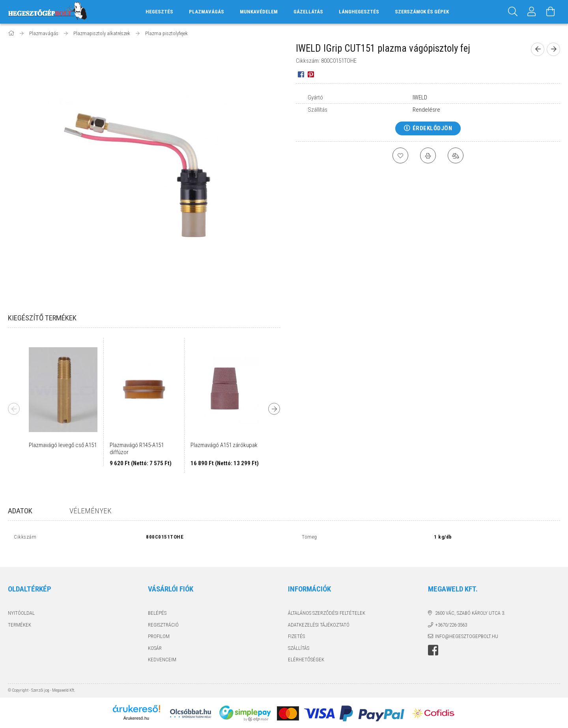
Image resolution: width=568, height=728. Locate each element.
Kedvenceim (162, 651)
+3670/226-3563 (451, 616)
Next (274, 409)
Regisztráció (163, 616)
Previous (14, 409)
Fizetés (296, 628)
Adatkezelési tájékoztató (319, 616)
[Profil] (532, 12)
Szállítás (299, 639)
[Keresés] (513, 12)
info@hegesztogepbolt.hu (467, 628)
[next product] (553, 49)
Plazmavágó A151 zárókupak (224, 445)
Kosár (155, 639)
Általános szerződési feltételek (327, 605)
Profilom (159, 628)
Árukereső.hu (136, 709)
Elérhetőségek (306, 651)
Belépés (157, 605)
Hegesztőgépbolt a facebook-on (433, 642)
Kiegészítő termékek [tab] (42, 318)
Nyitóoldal (21, 605)
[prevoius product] (538, 49)
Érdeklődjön (433, 128)
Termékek (20, 616)
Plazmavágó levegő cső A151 (63, 445)
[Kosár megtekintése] (551, 12)
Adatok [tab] (20, 511)
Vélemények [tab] (91, 511)
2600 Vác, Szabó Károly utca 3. (470, 605)
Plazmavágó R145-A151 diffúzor (137, 449)
